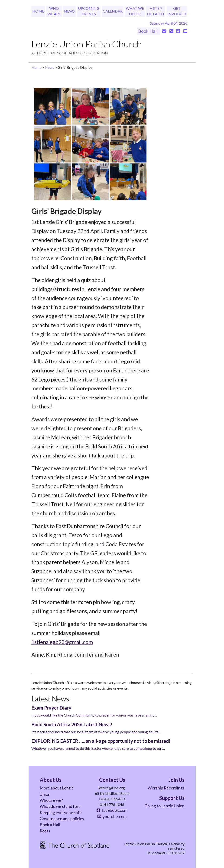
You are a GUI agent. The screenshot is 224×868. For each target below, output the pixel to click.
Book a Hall (50, 825)
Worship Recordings (166, 788)
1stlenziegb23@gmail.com (62, 642)
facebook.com (112, 810)
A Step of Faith (156, 11)
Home (38, 11)
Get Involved (177, 11)
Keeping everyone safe (61, 813)
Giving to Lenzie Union (164, 806)
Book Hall (148, 31)
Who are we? (51, 800)
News (69, 11)
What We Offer (135, 11)
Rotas (45, 831)
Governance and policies (62, 819)
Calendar (113, 11)
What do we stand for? (60, 806)
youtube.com (112, 817)
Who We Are (54, 11)
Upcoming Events (89, 11)
